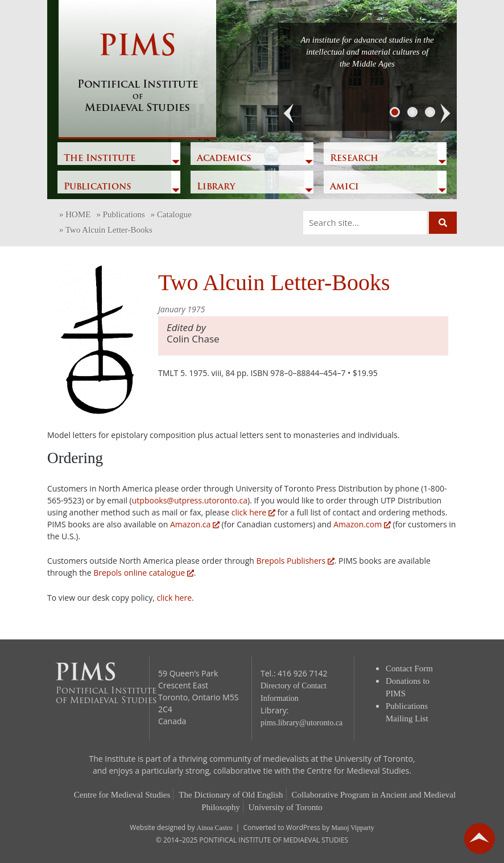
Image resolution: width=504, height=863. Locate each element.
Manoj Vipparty (352, 828)
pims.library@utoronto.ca (301, 723)
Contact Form (409, 668)
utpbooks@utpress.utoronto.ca (190, 500)
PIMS (137, 74)
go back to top (480, 839)
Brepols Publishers (296, 561)
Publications (98, 187)
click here (253, 512)
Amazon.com (362, 524)
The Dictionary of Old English (231, 795)
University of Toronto (286, 807)
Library (216, 187)
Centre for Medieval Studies (122, 795)
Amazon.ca (195, 524)
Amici (344, 187)
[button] (289, 114)
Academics (224, 159)
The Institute (100, 159)
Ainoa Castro (215, 828)
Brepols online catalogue (144, 573)
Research (354, 159)
